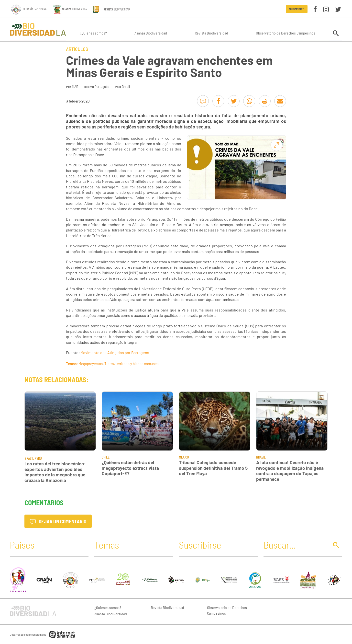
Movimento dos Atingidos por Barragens (115, 352)
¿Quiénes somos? (93, 33)
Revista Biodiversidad (211, 33)
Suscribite (297, 9)
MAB (75, 86)
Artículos (77, 49)
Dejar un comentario (58, 521)
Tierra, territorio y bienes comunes (131, 364)
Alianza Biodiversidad (151, 33)
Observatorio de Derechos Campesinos (286, 33)
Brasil (126, 86)
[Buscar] (295, 545)
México (184, 457)
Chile (106, 457)
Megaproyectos (91, 364)
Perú (38, 458)
